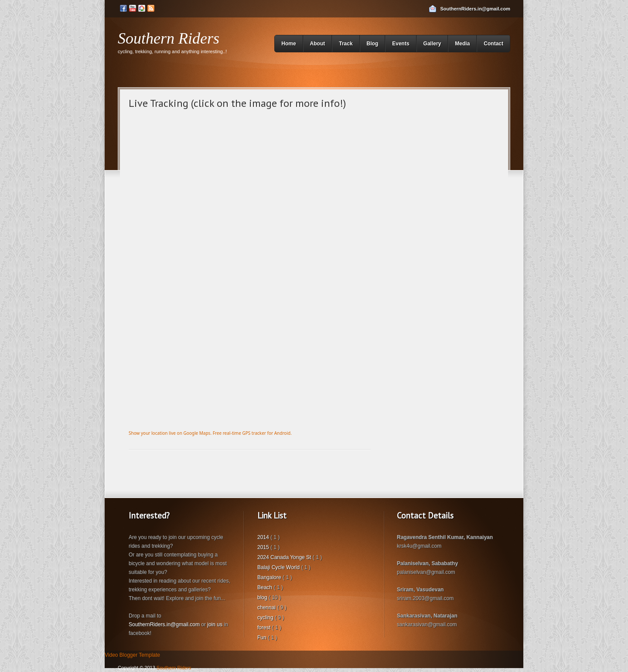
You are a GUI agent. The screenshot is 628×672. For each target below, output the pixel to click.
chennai (267, 607)
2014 (264, 537)
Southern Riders (169, 38)
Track (346, 44)
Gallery (432, 44)
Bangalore (270, 577)
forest (265, 628)
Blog (373, 44)
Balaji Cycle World (279, 567)
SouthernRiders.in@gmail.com (475, 9)
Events (401, 44)
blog (263, 597)
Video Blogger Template (132, 655)
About (318, 44)
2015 (264, 547)
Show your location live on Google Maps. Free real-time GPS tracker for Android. (210, 433)
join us (215, 624)
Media (462, 44)
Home (288, 44)
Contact (493, 44)
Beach (265, 587)
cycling (266, 617)
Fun (263, 638)
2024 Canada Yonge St (285, 557)
